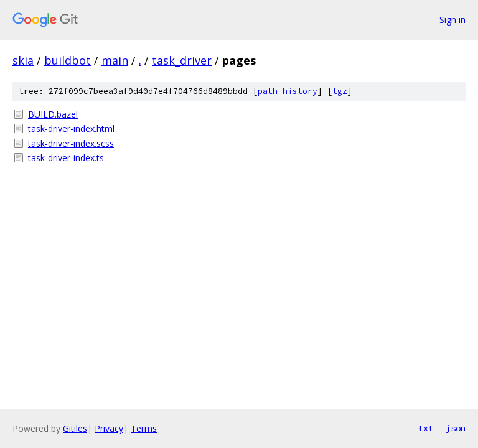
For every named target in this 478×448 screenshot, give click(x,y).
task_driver (182, 60)
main (115, 60)
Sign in (452, 20)
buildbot (68, 60)
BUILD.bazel (53, 114)
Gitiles (75, 428)
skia (23, 60)
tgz (340, 91)
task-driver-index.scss (71, 143)
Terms (144, 428)
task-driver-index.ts (66, 158)
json (456, 428)
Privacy (109, 428)
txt (426, 428)
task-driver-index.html (71, 128)
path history (288, 91)
